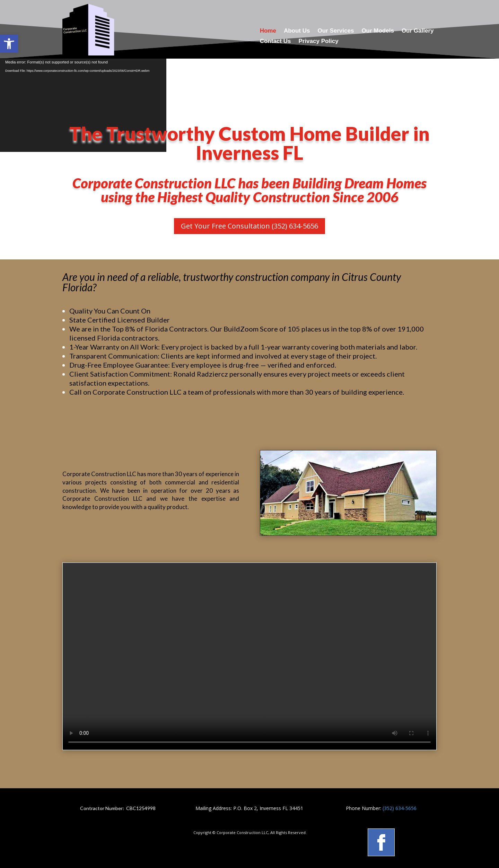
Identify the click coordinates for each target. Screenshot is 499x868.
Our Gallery (418, 31)
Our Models (378, 31)
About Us (297, 31)
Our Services (336, 31)
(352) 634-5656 (400, 808)
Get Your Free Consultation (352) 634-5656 (249, 226)
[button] (9, 44)
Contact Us (275, 42)
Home (268, 31)
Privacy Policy (318, 42)
